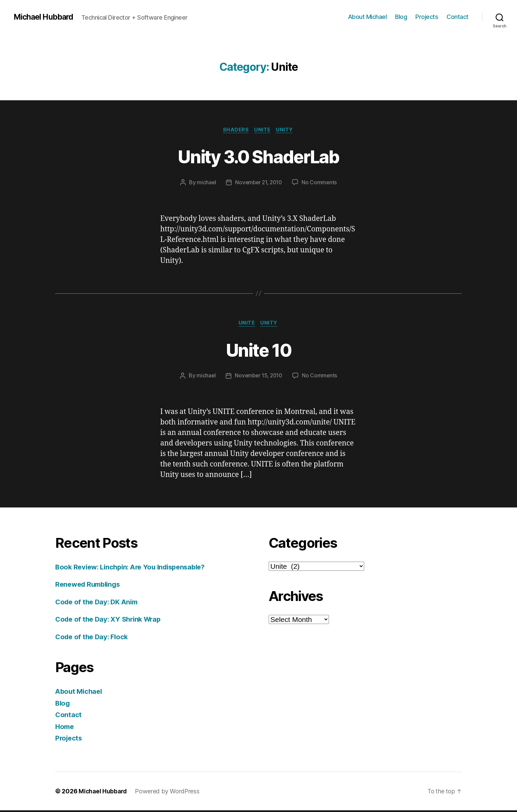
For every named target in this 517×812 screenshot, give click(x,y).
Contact (458, 17)
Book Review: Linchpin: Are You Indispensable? (135, 569)
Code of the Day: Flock (93, 638)
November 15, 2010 (258, 377)
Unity (286, 130)
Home (65, 728)
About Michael (367, 17)
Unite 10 (259, 350)
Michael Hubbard (45, 17)
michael (205, 183)
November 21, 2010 (258, 183)
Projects (427, 17)
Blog (401, 17)
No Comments (321, 183)
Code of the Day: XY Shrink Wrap (111, 621)
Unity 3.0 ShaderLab (258, 156)
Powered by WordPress (169, 793)
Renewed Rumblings (90, 586)
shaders (235, 130)
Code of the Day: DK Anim (99, 603)
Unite (263, 130)
